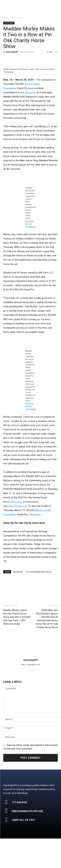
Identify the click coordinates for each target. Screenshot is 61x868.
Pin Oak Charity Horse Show (39, 601)
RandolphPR (12, 52)
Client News (9, 23)
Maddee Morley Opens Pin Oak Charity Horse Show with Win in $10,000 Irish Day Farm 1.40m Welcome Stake (17, 646)
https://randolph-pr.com (31, 694)
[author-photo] (31, 685)
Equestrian (18, 601)
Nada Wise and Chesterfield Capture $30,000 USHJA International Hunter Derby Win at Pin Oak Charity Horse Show (47, 648)
